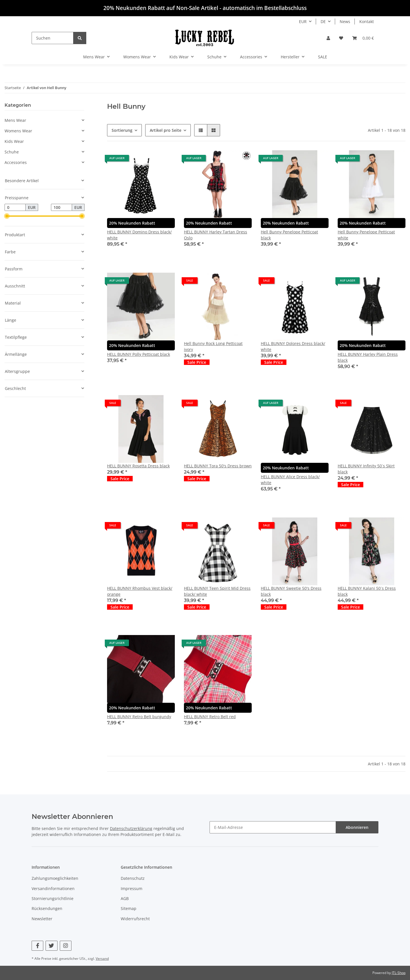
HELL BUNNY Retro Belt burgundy (139, 717)
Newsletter (42, 919)
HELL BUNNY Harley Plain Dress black (368, 357)
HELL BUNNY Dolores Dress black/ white (293, 346)
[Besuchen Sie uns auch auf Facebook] (37, 946)
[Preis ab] (15, 207)
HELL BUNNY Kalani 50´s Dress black (367, 591)
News (345, 21)
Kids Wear (14, 141)
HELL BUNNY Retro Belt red (210, 717)
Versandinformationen (53, 888)
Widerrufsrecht (135, 919)
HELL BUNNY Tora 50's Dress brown (218, 466)
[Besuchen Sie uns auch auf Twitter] (51, 946)
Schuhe (12, 152)
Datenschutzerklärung (131, 828)
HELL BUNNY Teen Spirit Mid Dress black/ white (217, 591)
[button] (328, 38)
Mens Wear (15, 120)
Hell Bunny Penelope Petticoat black (289, 235)
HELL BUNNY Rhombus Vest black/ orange (140, 591)
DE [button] (323, 21)
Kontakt (367, 21)
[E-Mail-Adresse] (273, 827)
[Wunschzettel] (341, 38)
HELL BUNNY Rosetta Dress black (138, 466)
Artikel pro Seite (166, 130)
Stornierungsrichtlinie (53, 898)
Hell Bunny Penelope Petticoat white (366, 235)
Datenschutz (133, 878)
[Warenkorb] (363, 38)
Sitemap (129, 908)
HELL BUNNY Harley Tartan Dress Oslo (216, 235)
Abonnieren (357, 827)
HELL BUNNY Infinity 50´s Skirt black (366, 469)
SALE (323, 57)
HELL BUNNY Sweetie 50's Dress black (291, 591)
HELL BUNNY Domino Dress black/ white (139, 235)
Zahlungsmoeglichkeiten (55, 878)
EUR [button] (303, 21)
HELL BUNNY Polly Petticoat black (139, 354)
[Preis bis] (61, 207)
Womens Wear (18, 131)
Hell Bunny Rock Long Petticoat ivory (213, 346)
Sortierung (122, 130)
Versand (102, 959)
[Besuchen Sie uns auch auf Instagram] (66, 946)
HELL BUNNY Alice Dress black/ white (290, 480)
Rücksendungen (47, 908)
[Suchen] (53, 38)
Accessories (16, 162)
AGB (125, 898)
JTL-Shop (399, 973)
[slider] (7, 216)
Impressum (132, 888)
